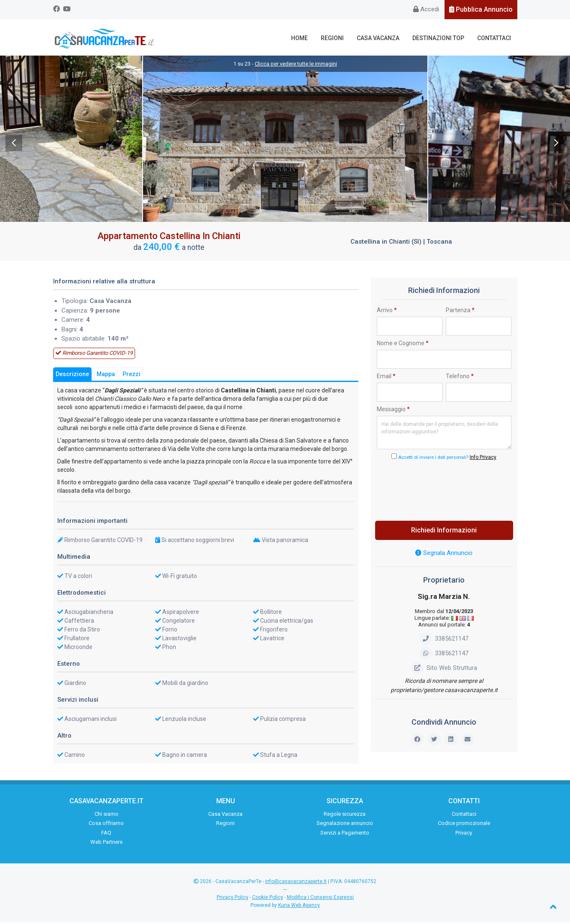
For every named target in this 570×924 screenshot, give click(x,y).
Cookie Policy (268, 899)
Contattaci (495, 38)
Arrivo (387, 312)
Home (304, 38)
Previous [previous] (14, 145)
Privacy (464, 834)
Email (386, 378)
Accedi (426, 9)
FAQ (106, 834)
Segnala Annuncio (444, 555)
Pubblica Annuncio (481, 9)
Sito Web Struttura (444, 669)
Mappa (106, 376)
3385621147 (444, 640)
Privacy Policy (233, 899)
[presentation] (444, 490)
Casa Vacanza (381, 38)
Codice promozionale (464, 825)
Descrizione (72, 376)
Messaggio (393, 411)
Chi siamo (106, 816)
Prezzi (132, 376)
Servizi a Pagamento (345, 834)
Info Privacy (483, 459)
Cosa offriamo (106, 825)
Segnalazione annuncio (345, 825)
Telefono (460, 378)
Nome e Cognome (403, 345)
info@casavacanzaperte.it (296, 883)
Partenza (460, 312)
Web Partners (106, 844)
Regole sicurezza (345, 816)
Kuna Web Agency (299, 907)
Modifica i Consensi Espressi (320, 899)
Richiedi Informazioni (444, 532)
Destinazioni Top (440, 38)
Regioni (336, 38)
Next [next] (556, 145)
